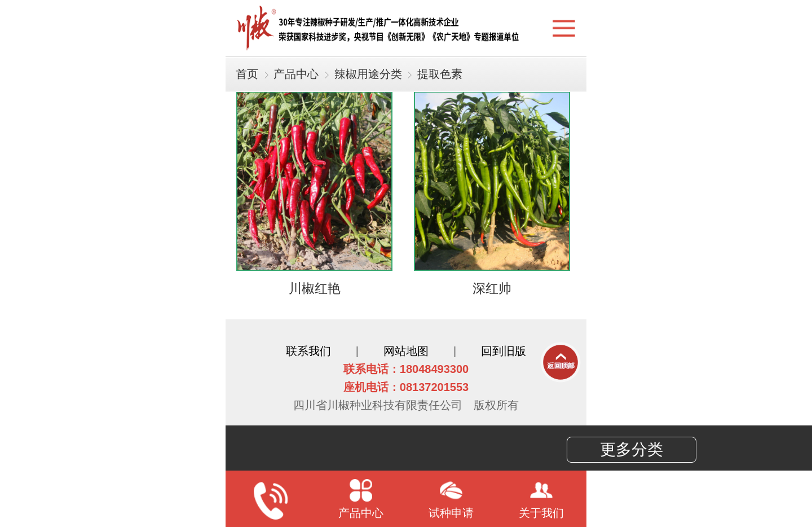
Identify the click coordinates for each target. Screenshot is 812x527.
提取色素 (440, 74)
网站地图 (406, 351)
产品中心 (296, 74)
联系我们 (308, 351)
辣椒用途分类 (368, 74)
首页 (247, 74)
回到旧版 (504, 351)
